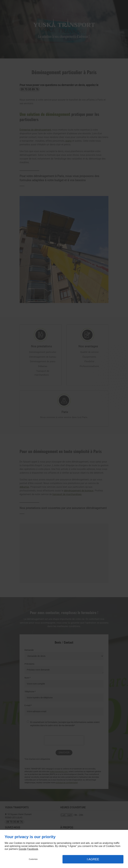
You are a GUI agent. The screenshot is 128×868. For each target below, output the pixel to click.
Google (23, 849)
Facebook (33, 849)
